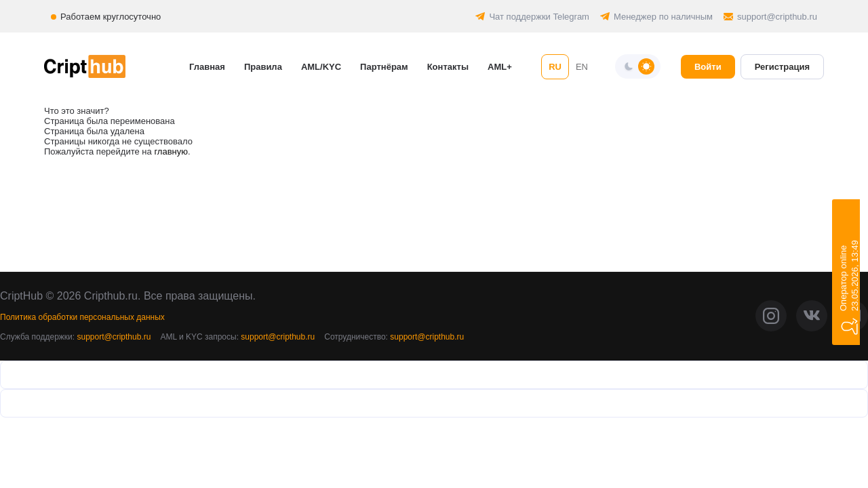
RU (555, 67)
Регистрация (782, 67)
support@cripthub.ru (777, 17)
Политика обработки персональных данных (82, 317)
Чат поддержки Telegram (539, 17)
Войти (708, 67)
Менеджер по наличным (663, 17)
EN (582, 67)
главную (171, 151)
